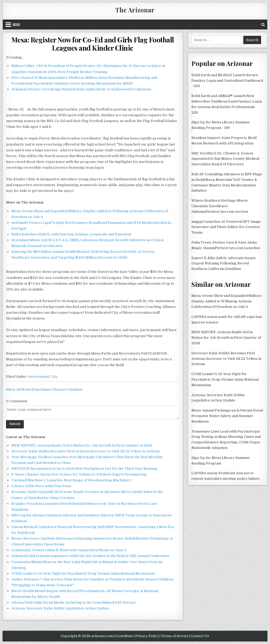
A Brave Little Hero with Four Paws (41, 486)
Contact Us (200, 636)
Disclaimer (43, 389)
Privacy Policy (147, 636)
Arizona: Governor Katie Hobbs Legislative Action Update (60, 608)
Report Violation (68, 389)
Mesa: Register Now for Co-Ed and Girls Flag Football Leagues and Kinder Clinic (93, 44)
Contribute (124, 636)
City (54, 377)
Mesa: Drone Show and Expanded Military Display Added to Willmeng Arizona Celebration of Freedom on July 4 (227, 301)
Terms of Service (175, 636)
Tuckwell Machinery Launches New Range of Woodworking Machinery (71, 480)
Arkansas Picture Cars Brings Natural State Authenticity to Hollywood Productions (81, 89)
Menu (16, 25)
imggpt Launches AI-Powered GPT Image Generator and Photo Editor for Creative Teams (226, 227)
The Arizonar (135, 10)
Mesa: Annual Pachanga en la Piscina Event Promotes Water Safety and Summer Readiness (227, 416)
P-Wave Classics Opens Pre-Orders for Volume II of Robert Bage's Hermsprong (79, 474)
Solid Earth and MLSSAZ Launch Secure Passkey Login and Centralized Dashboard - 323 (227, 81)
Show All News (19, 389)
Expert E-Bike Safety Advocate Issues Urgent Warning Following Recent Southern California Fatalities (223, 263)
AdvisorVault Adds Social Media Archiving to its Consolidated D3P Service (74, 602)
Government (39, 377)
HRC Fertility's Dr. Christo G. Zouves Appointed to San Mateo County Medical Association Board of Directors (225, 159)
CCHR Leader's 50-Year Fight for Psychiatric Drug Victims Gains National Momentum (83, 573)
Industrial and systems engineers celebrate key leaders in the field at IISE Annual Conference (90, 556)
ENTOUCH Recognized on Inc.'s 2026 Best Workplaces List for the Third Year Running (84, 469)
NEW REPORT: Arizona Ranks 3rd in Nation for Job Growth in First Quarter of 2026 (82, 445)
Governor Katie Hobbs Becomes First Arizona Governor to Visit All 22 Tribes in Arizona (86, 451)
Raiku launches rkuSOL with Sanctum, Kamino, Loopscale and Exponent (71, 234)
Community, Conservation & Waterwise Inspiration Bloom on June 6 (69, 550)
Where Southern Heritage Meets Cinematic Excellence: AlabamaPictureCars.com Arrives (220, 206)
